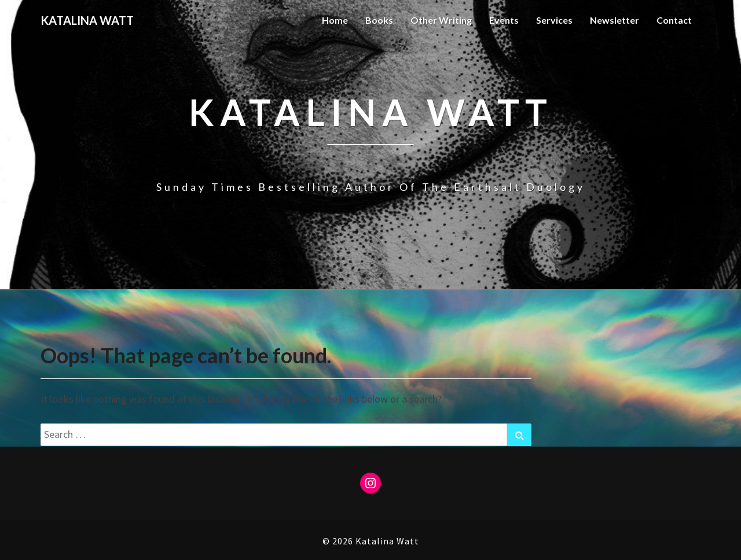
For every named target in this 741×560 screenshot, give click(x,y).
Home (335, 20)
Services (554, 20)
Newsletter (615, 20)
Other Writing (441, 20)
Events (504, 20)
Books (379, 20)
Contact (674, 20)
